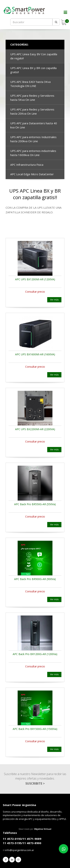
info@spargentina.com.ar (20, 850)
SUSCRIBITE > (35, 783)
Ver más (54, 300)
